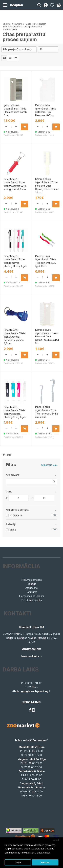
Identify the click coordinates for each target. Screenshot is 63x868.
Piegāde (32, 584)
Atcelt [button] (56, 840)
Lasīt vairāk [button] (43, 853)
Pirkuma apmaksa (32, 580)
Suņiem (18, 24)
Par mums (32, 592)
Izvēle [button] (18, 863)
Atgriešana (32, 588)
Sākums (6, 24)
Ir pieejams (16, 515)
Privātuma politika (32, 600)
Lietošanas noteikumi (32, 596)
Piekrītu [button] (45, 863)
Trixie (13, 530)
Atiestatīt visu (49, 465)
